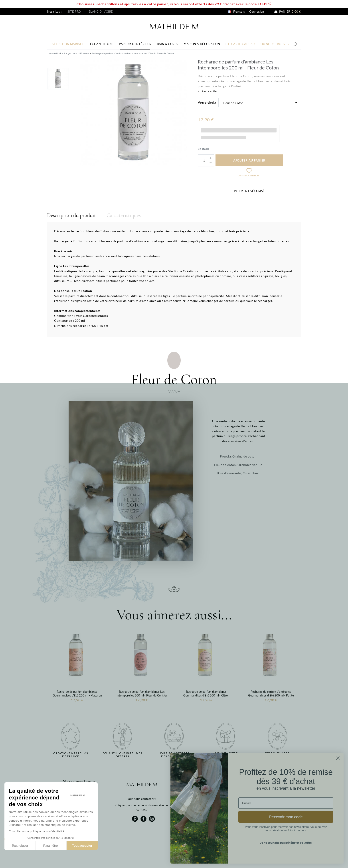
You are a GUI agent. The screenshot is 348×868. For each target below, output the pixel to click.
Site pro (74, 12)
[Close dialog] (338, 758)
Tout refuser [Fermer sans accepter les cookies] (20, 846)
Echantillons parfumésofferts (122, 755)
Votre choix (207, 102)
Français (236, 12)
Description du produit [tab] (71, 215)
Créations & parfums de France (71, 755)
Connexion (257, 12)
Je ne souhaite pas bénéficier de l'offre (286, 843)
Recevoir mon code (286, 817)
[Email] (286, 803)
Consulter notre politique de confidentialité (37, 831)
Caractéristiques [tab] (124, 215)
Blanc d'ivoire (101, 12)
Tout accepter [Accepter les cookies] (82, 846)
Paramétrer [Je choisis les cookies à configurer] (51, 846)
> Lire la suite (207, 91)
